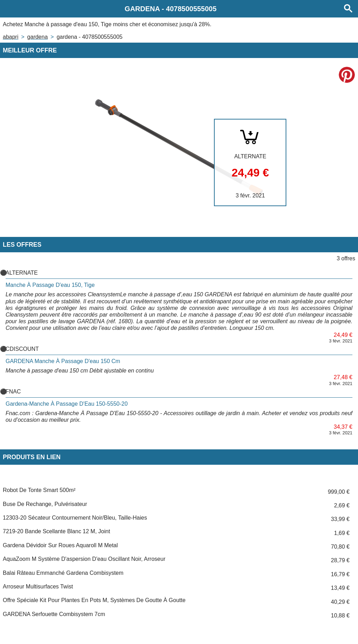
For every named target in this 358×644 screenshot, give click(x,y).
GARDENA (38, 37)
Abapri (10, 37)
